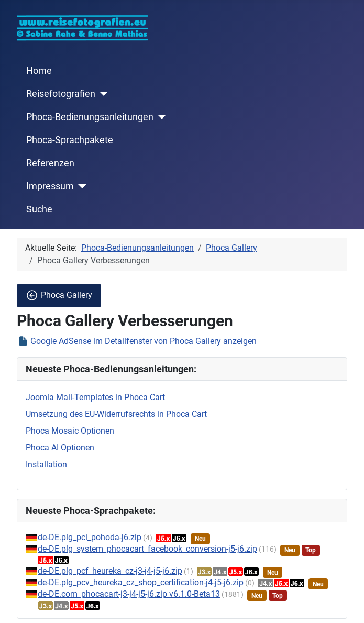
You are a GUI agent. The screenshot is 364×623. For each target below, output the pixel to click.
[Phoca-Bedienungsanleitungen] (160, 117)
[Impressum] (80, 186)
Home (39, 71)
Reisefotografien (61, 94)
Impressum (50, 186)
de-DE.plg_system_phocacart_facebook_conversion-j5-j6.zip (147, 549)
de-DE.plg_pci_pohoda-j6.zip (90, 537)
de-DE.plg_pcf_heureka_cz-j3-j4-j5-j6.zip (110, 571)
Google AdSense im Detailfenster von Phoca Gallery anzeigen (144, 341)
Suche (39, 209)
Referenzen (50, 163)
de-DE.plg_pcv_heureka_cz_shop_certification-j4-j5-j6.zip (141, 582)
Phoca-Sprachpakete (70, 140)
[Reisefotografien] (102, 94)
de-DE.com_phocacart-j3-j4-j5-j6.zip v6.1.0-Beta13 (129, 594)
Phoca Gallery (59, 295)
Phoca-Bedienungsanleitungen (90, 117)
